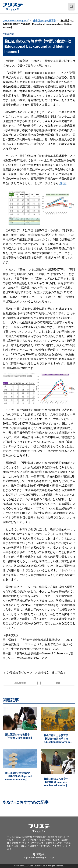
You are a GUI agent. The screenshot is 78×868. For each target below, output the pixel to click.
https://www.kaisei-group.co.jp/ (39, 857)
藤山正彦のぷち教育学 (44, 21)
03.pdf (62, 183)
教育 (58, 683)
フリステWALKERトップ (15, 21)
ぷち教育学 (20, 683)
